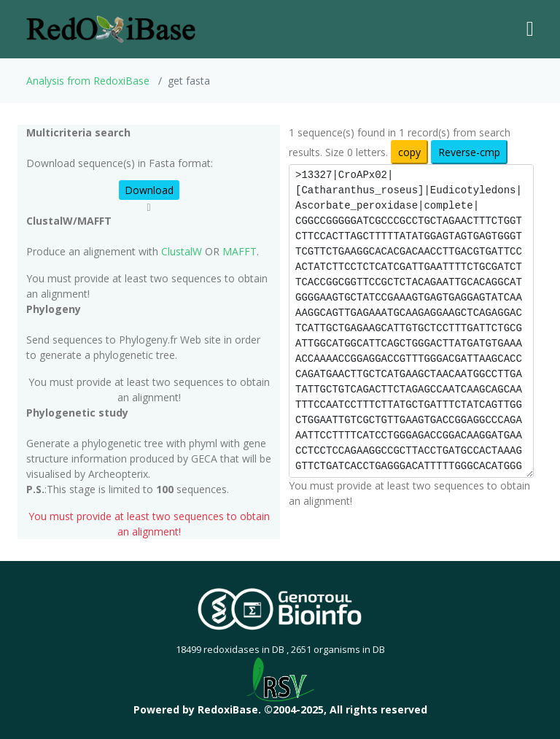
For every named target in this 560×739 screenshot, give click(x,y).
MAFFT (240, 251)
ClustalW (182, 251)
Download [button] (149, 190)
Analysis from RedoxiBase (88, 81)
